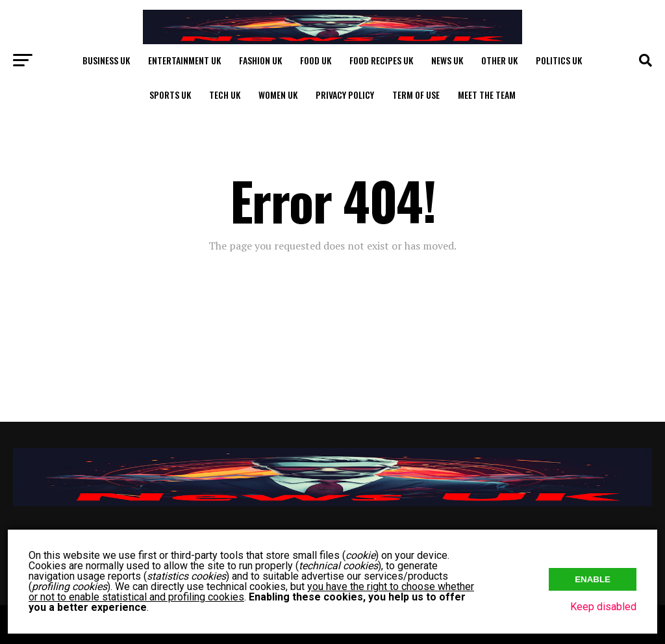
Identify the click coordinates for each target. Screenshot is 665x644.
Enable (593, 579)
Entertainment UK (184, 60)
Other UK (499, 60)
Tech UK (225, 95)
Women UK (278, 95)
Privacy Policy (345, 95)
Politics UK (559, 60)
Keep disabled (603, 607)
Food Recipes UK (381, 60)
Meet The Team (487, 95)
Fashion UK (260, 60)
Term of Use (416, 95)
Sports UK (170, 95)
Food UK (316, 60)
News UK (447, 60)
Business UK (106, 60)
